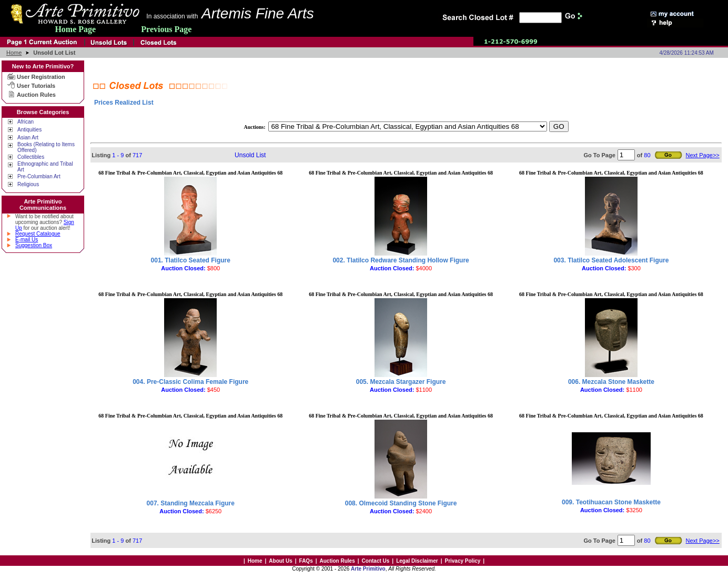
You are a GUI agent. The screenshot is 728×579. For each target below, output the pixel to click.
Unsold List (250, 155)
